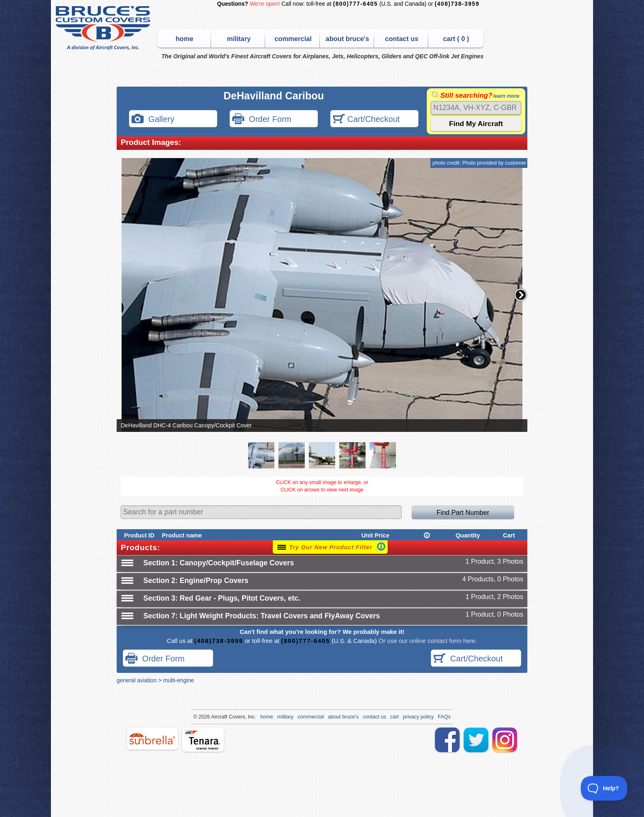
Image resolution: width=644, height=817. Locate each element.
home (184, 39)
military (239, 39)
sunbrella (152, 739)
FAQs (444, 717)
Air (214, 717)
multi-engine (178, 680)
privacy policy (418, 717)
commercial (293, 39)
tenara (203, 740)
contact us (401, 39)
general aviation (137, 680)
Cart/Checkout (366, 120)
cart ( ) (456, 39)
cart (394, 717)
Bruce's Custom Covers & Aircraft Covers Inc (104, 28)
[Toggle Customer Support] (604, 788)
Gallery (153, 120)
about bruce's (347, 39)
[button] (521, 295)
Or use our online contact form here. (427, 641)
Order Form (262, 120)
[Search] (476, 108)
